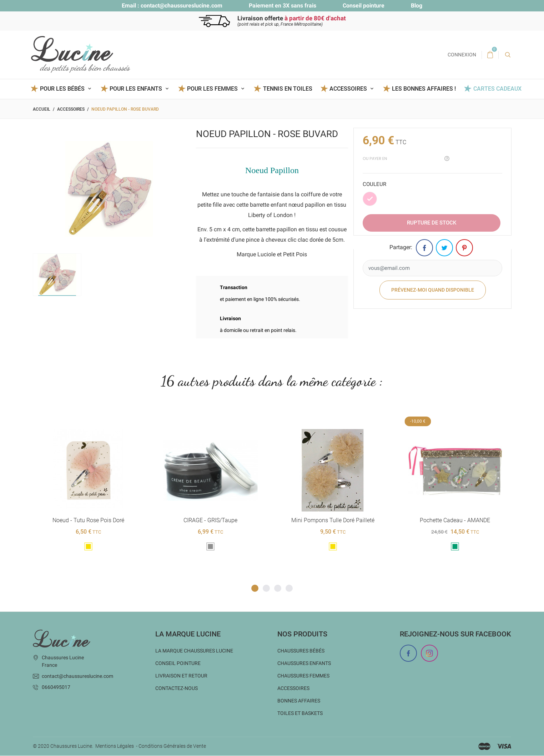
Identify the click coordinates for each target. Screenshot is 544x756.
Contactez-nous (177, 689)
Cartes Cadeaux (497, 89)
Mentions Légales (115, 746)
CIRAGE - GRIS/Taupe (210, 521)
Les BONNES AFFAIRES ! (424, 89)
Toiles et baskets (300, 714)
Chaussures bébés (301, 651)
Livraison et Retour (181, 676)
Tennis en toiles (288, 89)
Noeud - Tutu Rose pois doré (88, 521)
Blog (417, 6)
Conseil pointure (364, 6)
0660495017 (56, 687)
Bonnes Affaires (299, 701)
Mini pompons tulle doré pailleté (333, 521)
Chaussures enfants (304, 664)
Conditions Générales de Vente (172, 746)
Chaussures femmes (303, 676)
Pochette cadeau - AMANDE (455, 521)
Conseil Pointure (178, 664)
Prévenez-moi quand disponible (433, 290)
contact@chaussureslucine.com (182, 6)
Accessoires (293, 689)
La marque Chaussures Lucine (194, 651)
